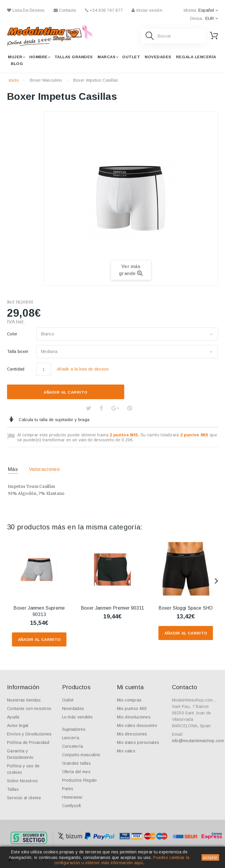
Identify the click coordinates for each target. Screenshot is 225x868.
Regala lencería (196, 57)
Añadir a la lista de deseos (83, 369)
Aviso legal (18, 725)
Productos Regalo (80, 780)
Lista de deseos (26, 10)
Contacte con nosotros (29, 709)
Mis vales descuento (137, 725)
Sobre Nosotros (22, 781)
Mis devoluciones (134, 717)
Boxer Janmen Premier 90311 (112, 608)
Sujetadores (74, 729)
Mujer (15, 57)
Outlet (131, 57)
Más (13, 469)
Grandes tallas (76, 763)
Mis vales (126, 751)
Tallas (13, 789)
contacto (65, 10)
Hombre (39, 57)
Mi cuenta (130, 687)
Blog (17, 64)
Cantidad (16, 369)
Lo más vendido (77, 717)
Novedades (158, 57)
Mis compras (129, 700)
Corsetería (73, 746)
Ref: (11, 302)
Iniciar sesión (147, 10)
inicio (14, 80)
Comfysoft (72, 806)
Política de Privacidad (28, 742)
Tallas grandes (74, 57)
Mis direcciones (132, 734)
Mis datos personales (138, 742)
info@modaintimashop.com (198, 741)
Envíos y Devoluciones (29, 734)
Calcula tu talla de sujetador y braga (53, 420)
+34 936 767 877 (104, 10)
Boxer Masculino (46, 80)
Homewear (73, 797)
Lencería (71, 738)
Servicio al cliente (24, 798)
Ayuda (13, 717)
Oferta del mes (76, 772)
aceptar (210, 857)
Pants (68, 789)
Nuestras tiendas (24, 700)
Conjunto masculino (81, 755)
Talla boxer (18, 351)
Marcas (106, 57)
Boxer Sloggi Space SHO (186, 608)
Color (13, 334)
